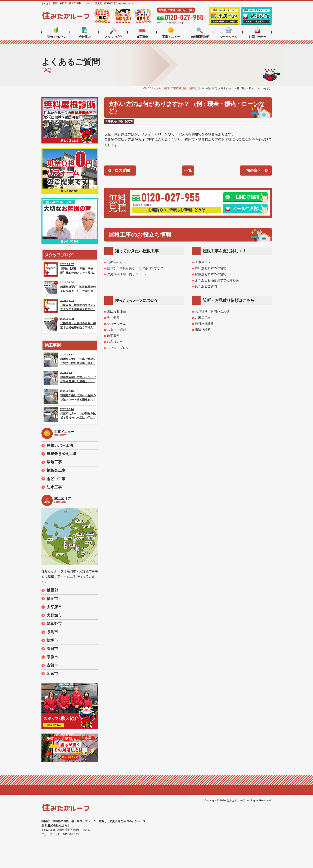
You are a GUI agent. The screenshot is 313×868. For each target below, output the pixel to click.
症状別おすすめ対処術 (211, 268)
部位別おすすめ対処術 (211, 274)
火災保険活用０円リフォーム (127, 274)
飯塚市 (52, 640)
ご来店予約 (203, 317)
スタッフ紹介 (113, 33)
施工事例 (142, 33)
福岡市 (52, 599)
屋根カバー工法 (60, 446)
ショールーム (228, 33)
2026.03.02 (70, 306)
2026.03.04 (70, 288)
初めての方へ (56, 33)
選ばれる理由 (116, 311)
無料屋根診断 (200, 33)
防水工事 (54, 487)
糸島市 (52, 632)
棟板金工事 (56, 470)
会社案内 (85, 33)
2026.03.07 (70, 270)
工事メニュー (171, 33)
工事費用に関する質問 (119, 121)
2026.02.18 (70, 360)
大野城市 (54, 615)
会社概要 (113, 317)
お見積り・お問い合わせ (212, 311)
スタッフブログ (118, 348)
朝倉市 (52, 674)
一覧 (188, 170)
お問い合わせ (257, 33)
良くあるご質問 (206, 286)
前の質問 (254, 170)
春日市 (52, 649)
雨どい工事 (56, 479)
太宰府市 (54, 607)
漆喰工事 (54, 462)
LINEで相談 (242, 197)
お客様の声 (115, 342)
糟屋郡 (52, 590)
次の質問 (122, 170)
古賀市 (52, 665)
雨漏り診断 (203, 330)
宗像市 (52, 657)
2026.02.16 (70, 396)
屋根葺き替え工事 (62, 454)
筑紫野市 (54, 624)
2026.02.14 (70, 415)
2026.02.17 (70, 378)
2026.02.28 (70, 324)
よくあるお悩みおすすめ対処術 (217, 280)
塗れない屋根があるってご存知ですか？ (135, 268)
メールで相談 (242, 209)
